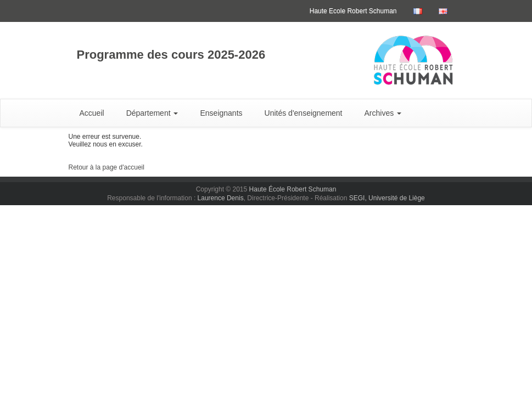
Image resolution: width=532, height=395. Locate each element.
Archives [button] (383, 113)
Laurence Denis (221, 198)
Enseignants (221, 113)
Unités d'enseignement (304, 113)
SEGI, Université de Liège (387, 198)
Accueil (92, 113)
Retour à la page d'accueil (107, 167)
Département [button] (152, 113)
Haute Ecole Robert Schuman (353, 11)
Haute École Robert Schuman (293, 189)
